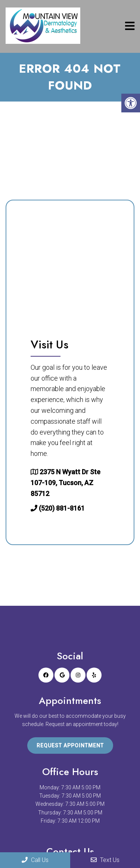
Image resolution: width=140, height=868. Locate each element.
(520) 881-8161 (62, 508)
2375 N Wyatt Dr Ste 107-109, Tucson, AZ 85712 (66, 483)
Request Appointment (70, 745)
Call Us (35, 860)
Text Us (105, 860)
